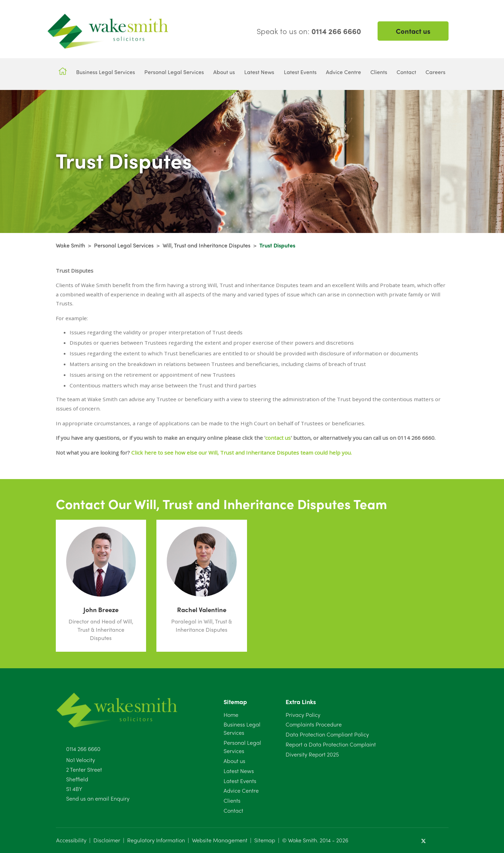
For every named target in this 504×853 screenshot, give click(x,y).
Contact (233, 810)
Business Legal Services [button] (106, 72)
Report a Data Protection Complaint (331, 744)
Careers (435, 72)
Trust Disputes (277, 245)
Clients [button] (379, 72)
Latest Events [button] (300, 72)
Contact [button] (406, 72)
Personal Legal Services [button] (174, 72)
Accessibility (71, 840)
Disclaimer (107, 840)
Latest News (239, 771)
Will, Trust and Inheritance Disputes (207, 245)
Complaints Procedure (314, 724)
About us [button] (224, 72)
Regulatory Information (156, 840)
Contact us (413, 31)
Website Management (220, 840)
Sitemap (265, 840)
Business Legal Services (242, 728)
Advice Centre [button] (343, 72)
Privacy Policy (303, 715)
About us (234, 761)
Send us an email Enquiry (98, 798)
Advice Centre (241, 790)
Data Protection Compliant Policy (327, 734)
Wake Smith (70, 245)
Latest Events (240, 781)
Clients (232, 800)
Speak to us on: (309, 31)
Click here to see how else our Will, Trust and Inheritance (203, 453)
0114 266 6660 (83, 749)
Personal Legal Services (124, 245)
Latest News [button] (259, 72)
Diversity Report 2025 (312, 754)
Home (231, 715)
